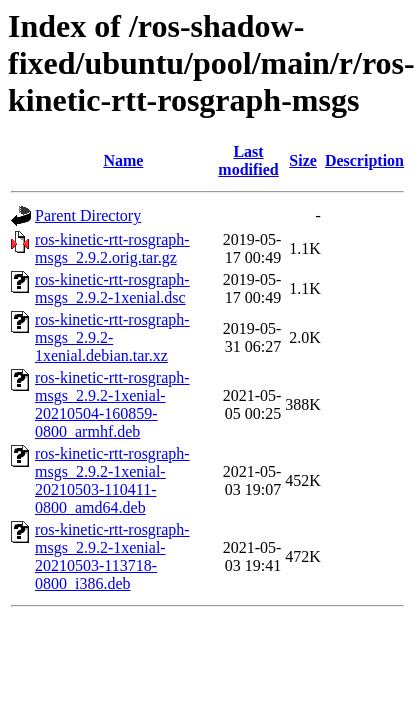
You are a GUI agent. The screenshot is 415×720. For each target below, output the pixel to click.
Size (303, 160)
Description (364, 160)
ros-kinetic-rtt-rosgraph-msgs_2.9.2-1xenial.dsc (112, 288)
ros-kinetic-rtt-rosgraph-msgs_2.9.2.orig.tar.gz (112, 248)
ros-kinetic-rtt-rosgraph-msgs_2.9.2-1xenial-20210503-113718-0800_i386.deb (112, 556)
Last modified (248, 160)
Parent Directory (88, 215)
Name (123, 160)
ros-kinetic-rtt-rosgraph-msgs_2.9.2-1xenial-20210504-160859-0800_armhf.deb (112, 404)
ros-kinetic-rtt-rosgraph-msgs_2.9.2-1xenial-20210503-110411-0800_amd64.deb (112, 480)
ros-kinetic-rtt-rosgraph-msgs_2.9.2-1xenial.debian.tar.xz (112, 337)
